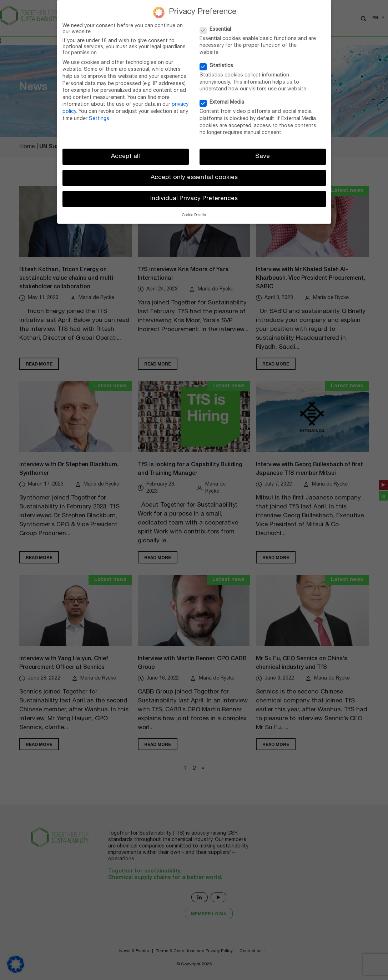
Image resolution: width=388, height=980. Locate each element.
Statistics (219, 66)
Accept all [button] (125, 157)
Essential (218, 30)
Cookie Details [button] (194, 215)
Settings (99, 119)
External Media (224, 103)
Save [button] (263, 157)
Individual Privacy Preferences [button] (194, 199)
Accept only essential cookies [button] (194, 178)
